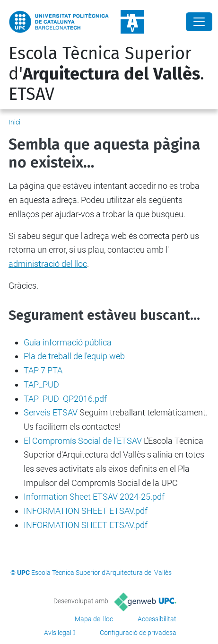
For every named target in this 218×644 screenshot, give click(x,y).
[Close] (199, 22)
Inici (14, 122)
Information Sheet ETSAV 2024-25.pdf (94, 497)
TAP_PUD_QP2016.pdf (65, 399)
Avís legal (58, 633)
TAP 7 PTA (43, 370)
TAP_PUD (41, 384)
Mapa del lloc (94, 619)
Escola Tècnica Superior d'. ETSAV (106, 74)
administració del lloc (48, 264)
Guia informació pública (68, 342)
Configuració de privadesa (138, 633)
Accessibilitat (157, 619)
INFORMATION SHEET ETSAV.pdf (86, 511)
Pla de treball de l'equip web (74, 356)
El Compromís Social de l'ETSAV (83, 441)
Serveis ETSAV (51, 412)
